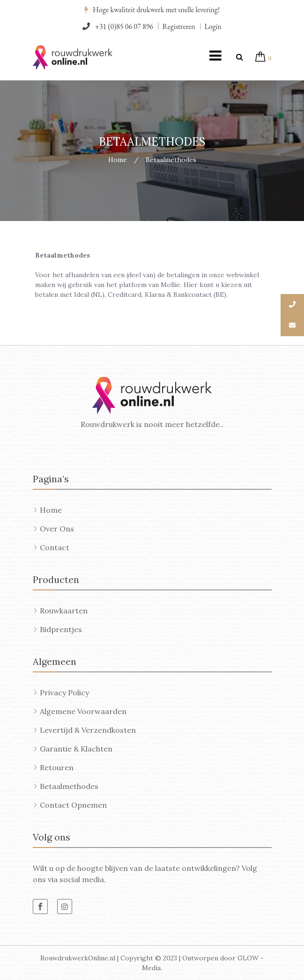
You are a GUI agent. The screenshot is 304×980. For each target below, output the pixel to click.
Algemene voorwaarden (83, 711)
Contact (55, 547)
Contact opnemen (73, 805)
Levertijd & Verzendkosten (88, 730)
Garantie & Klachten (76, 749)
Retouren (57, 767)
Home (118, 160)
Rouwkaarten (64, 611)
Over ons (57, 529)
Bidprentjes (61, 629)
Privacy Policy (64, 693)
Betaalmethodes (69, 786)
